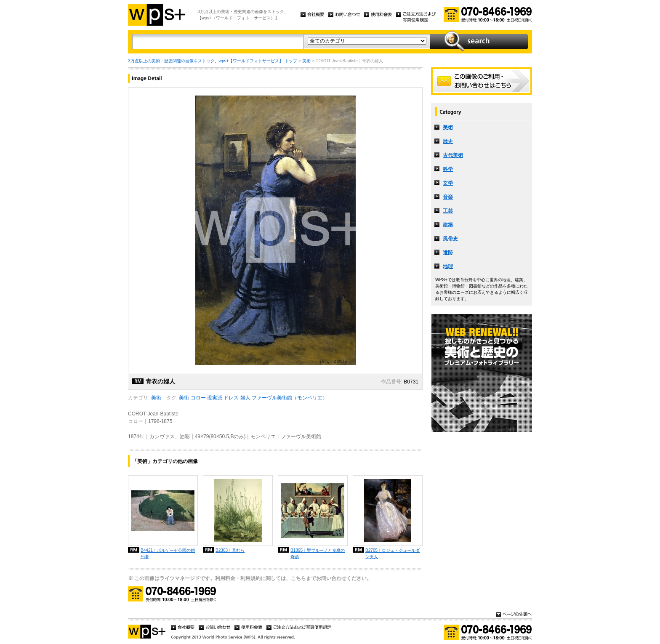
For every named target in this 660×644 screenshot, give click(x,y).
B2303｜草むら (230, 550)
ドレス (231, 398)
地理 (448, 266)
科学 (448, 169)
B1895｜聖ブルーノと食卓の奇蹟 (318, 554)
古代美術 (453, 155)
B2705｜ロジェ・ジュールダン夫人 (393, 554)
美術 (306, 61)
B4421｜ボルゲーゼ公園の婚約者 (168, 554)
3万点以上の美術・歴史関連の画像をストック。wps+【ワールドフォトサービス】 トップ (213, 61)
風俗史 (450, 239)
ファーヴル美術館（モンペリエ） (290, 398)
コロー (198, 398)
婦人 (245, 398)
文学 (448, 183)
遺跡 (448, 253)
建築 (448, 225)
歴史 (448, 141)
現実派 (215, 398)
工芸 (448, 211)
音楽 (448, 197)
